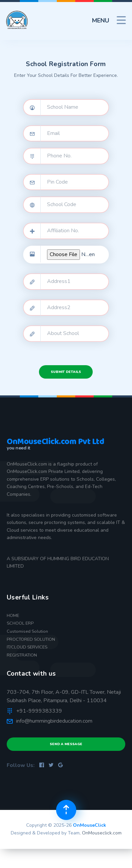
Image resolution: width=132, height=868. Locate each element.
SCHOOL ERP (20, 623)
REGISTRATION (22, 655)
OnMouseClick (90, 825)
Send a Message (66, 744)
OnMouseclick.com (102, 833)
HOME (13, 616)
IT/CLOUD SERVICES (27, 647)
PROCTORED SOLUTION (31, 639)
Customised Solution (27, 631)
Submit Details (66, 372)
